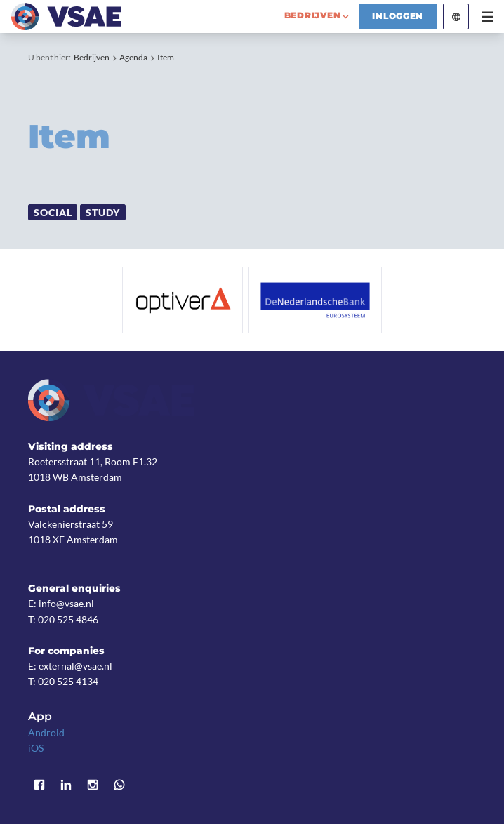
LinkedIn (66, 785)
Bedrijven (92, 57)
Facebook (39, 785)
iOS (36, 748)
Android (46, 732)
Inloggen (398, 16)
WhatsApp (119, 785)
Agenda (133, 57)
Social (53, 212)
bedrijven (313, 15)
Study (102, 212)
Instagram (93, 785)
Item (166, 57)
